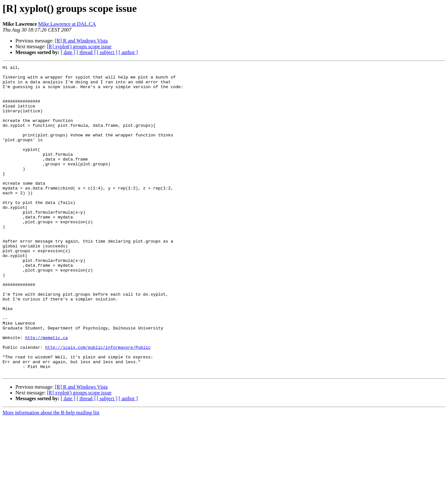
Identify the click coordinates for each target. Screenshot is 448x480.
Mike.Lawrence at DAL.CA (67, 24)
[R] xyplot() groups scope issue (79, 46)
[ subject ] (107, 52)
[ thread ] (86, 52)
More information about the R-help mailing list (51, 474)
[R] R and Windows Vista (81, 41)
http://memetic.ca (46, 392)
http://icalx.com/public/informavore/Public (98, 404)
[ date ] (68, 52)
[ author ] (128, 52)
